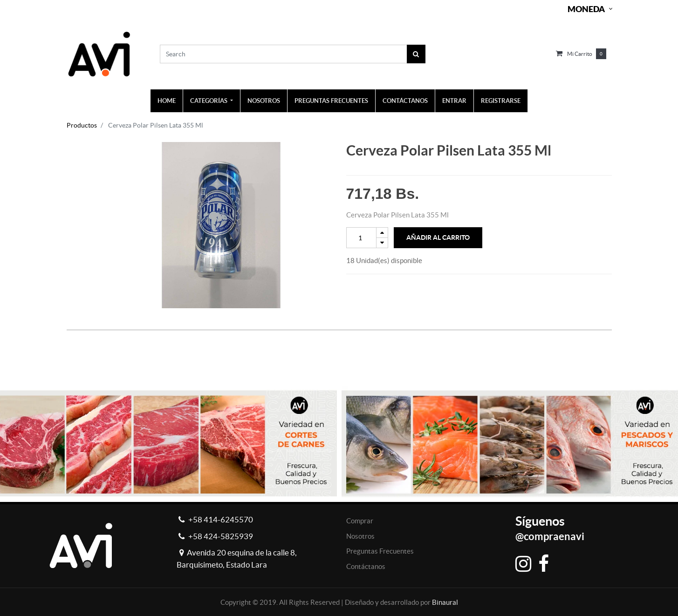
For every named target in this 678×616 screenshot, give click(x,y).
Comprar (360, 521)
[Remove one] (382, 243)
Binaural (445, 602)
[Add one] (382, 233)
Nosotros (360, 536)
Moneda (586, 9)
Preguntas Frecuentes (380, 551)
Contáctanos (366, 566)
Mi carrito (580, 54)
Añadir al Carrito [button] (438, 237)
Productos (82, 125)
